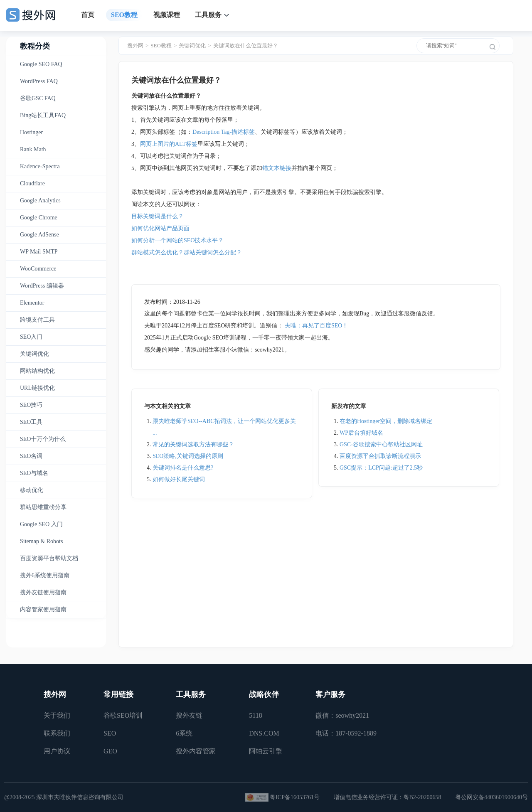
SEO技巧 (31, 405)
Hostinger (31, 132)
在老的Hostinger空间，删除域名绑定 (386, 421)
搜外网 (135, 46)
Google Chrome (39, 218)
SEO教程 (124, 15)
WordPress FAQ (39, 81)
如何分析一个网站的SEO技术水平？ (177, 240)
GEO (110, 751)
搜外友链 (189, 715)
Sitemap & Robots (41, 541)
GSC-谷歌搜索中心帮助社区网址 (381, 444)
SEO (110, 733)
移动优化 (32, 490)
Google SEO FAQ (41, 64)
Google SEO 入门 (41, 524)
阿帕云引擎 (266, 751)
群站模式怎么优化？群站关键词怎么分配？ (187, 252)
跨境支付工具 (37, 320)
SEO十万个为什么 (43, 439)
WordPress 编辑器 (42, 286)
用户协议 (57, 751)
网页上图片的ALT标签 (169, 144)
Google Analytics (40, 201)
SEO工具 (31, 422)
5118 (255, 715)
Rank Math (33, 149)
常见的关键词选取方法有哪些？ (193, 444)
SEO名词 (31, 456)
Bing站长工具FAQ (43, 115)
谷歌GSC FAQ (38, 98)
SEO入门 (31, 337)
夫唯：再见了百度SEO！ (316, 326)
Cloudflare (32, 183)
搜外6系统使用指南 (45, 575)
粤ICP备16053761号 (295, 797)
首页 (88, 15)
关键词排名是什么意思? (183, 468)
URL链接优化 (37, 388)
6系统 (184, 733)
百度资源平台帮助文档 (49, 558)
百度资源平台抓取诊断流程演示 (380, 456)
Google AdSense (39, 235)
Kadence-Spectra (40, 166)
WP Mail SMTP (39, 252)
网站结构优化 (37, 371)
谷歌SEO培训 (123, 715)
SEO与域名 (34, 473)
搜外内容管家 (196, 751)
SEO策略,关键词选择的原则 (188, 456)
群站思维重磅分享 (43, 507)
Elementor (32, 303)
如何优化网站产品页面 (160, 228)
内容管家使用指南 (43, 609)
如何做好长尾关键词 (179, 479)
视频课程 (167, 15)
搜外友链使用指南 (43, 592)
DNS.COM (264, 733)
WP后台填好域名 (361, 433)
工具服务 (208, 15)
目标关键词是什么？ (158, 216)
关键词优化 (34, 354)
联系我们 (57, 733)
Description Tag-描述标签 (224, 132)
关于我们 (57, 715)
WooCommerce (38, 269)
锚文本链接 (277, 168)
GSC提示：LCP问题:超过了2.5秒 (381, 468)
